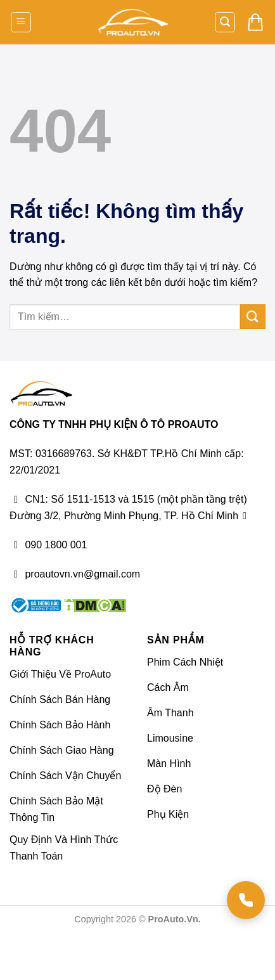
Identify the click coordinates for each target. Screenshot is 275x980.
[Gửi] (253, 317)
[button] (21, 23)
